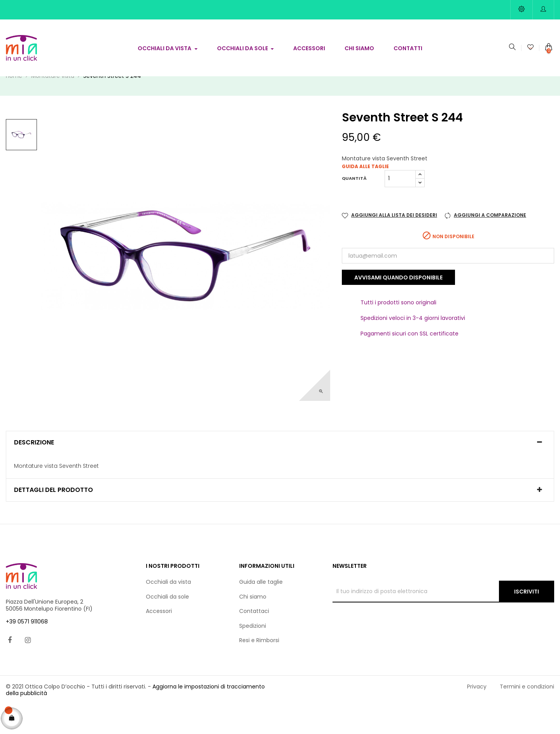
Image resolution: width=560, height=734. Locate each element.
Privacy (477, 715)
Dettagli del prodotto (53, 519)
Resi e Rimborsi (259, 669)
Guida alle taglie (365, 195)
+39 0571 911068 (27, 650)
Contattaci (254, 640)
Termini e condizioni (527, 715)
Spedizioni (253, 654)
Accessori (159, 640)
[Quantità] (400, 207)
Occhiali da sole (167, 625)
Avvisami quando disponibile (398, 306)
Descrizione (34, 471)
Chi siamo (253, 625)
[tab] (280, 471)
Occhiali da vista (168, 611)
